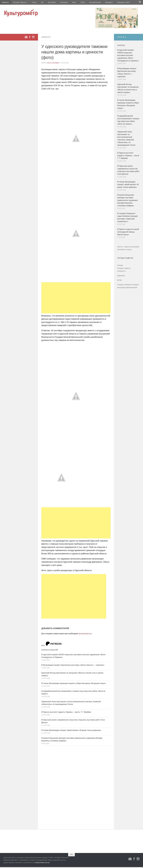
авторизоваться (85, 634)
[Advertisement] (76, 299)
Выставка (48, 3)
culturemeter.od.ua (42, 863)
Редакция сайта (115, 3)
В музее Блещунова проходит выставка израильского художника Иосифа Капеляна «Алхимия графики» (127, 201)
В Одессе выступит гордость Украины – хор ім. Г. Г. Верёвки (66, 713)
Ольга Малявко (54, 64)
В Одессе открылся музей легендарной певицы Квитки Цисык (128, 233)
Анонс (33, 3)
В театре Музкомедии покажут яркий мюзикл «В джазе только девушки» (71, 731)
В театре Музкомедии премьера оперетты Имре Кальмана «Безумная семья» (74, 684)
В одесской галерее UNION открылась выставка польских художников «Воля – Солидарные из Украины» (128, 56)
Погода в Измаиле (124, 285)
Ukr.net (120, 248)
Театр (76, 3)
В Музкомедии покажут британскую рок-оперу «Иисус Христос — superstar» (73, 666)
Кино (69, 3)
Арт (40, 3)
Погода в (124, 269)
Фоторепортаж (88, 3)
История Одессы (19, 3)
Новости (5, 3)
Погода (120, 266)
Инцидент (101, 3)
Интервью (60, 3)
